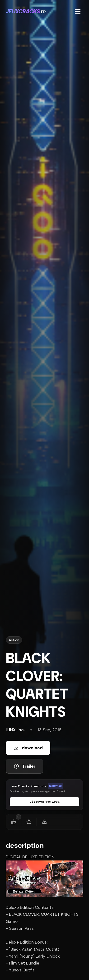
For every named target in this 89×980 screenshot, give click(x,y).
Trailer (24, 766)
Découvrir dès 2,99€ (45, 802)
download (28, 748)
